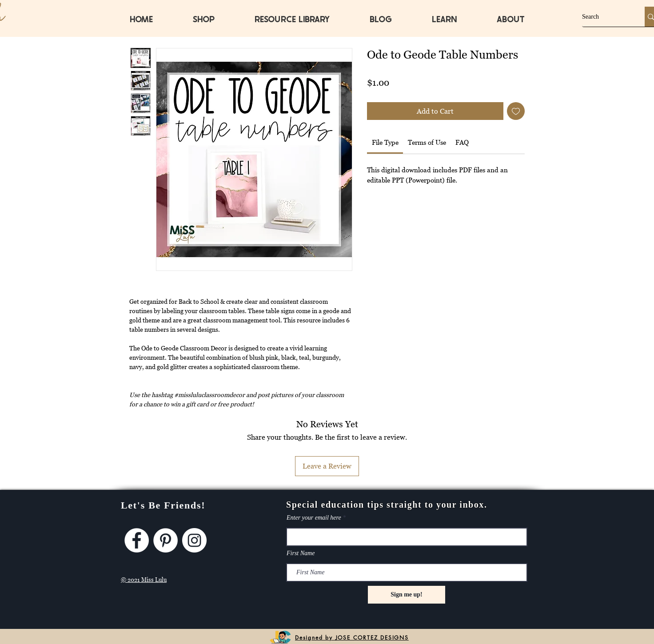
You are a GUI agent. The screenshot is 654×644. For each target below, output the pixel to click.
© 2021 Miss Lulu (144, 580)
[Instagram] (194, 540)
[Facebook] (137, 540)
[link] (385, 142)
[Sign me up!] (407, 595)
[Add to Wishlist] (516, 111)
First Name (301, 553)
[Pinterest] (165, 540)
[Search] (604, 17)
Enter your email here (314, 518)
